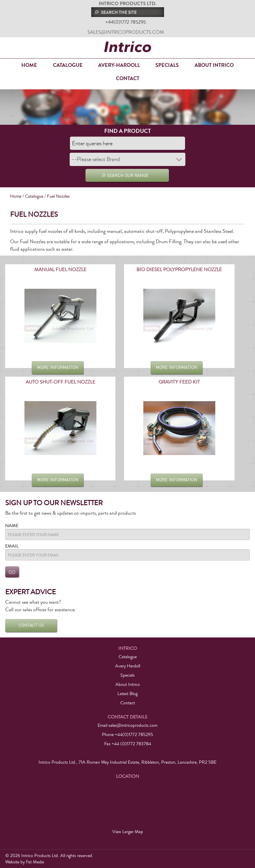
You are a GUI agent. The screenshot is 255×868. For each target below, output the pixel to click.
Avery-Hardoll (119, 65)
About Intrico (214, 65)
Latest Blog (127, 694)
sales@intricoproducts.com (126, 32)
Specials (167, 65)
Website (12, 862)
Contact (128, 78)
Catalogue (68, 65)
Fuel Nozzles (58, 196)
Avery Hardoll (128, 666)
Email (12, 546)
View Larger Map (128, 832)
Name (12, 526)
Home (29, 65)
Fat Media (35, 862)
